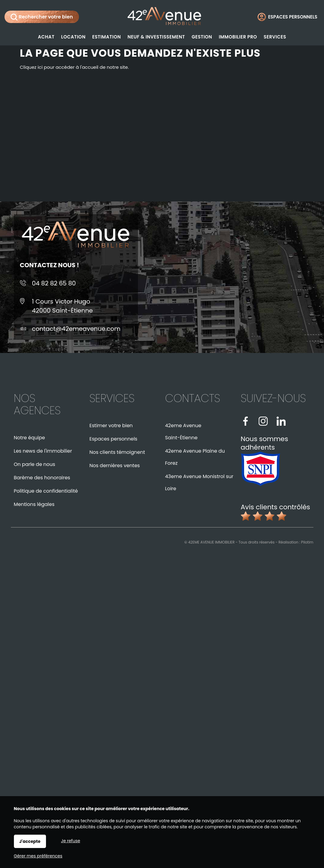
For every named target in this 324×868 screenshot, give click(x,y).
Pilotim (307, 542)
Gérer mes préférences (38, 856)
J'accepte (30, 841)
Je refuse (71, 841)
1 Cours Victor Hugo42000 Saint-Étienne (62, 306)
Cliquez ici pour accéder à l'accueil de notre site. (74, 67)
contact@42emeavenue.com (76, 329)
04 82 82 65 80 (54, 283)
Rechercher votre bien (42, 17)
